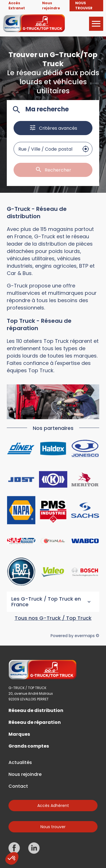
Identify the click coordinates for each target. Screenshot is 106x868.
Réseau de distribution (36, 711)
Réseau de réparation (35, 722)
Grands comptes (29, 746)
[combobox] (46, 149)
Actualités (20, 763)
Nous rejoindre (25, 774)
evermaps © (87, 636)
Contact (18, 786)
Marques (19, 734)
